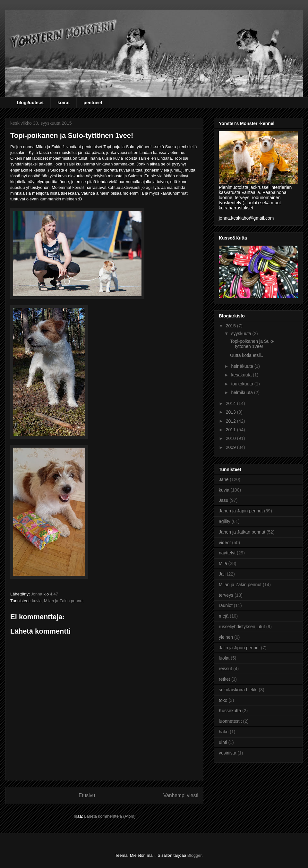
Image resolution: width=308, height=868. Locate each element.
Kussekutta (230, 711)
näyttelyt (227, 553)
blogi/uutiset (30, 103)
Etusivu (87, 795)
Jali (222, 574)
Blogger (194, 855)
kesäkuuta (242, 375)
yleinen (226, 637)
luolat (224, 658)
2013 (231, 412)
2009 (231, 447)
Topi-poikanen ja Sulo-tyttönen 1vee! (252, 344)
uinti (223, 742)
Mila (223, 563)
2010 (231, 438)
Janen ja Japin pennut (241, 511)
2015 (231, 326)
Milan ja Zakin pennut (64, 601)
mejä (224, 616)
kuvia (37, 601)
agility (225, 521)
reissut (225, 669)
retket (224, 679)
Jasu (224, 500)
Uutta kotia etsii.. (247, 355)
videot (225, 543)
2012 (231, 421)
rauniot (226, 605)
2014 (231, 403)
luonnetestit (230, 721)
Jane (224, 479)
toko (223, 700)
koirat (64, 103)
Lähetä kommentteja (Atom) (110, 816)
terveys (226, 595)
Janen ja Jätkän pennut (242, 532)
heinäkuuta (243, 366)
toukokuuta (243, 384)
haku (224, 732)
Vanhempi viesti (181, 795)
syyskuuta (242, 333)
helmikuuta (243, 392)
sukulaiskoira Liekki (238, 690)
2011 (231, 430)
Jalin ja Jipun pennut (239, 648)
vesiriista (227, 753)
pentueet (93, 103)
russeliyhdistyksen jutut (242, 627)
